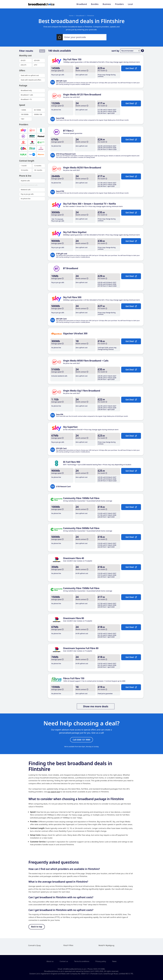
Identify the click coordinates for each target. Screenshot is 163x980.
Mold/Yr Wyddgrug (106, 946)
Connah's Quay (35, 946)
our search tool (54, 792)
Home (71, 16)
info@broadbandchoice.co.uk (74, 969)
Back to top (37, 927)
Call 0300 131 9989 (81, 740)
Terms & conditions (82, 961)
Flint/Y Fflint (68, 946)
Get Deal (131, 68)
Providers (119, 4)
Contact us (64, 961)
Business (107, 4)
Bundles (95, 4)
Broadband (82, 4)
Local (130, 4)
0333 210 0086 (99, 969)
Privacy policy (101, 961)
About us (50, 961)
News (114, 961)
